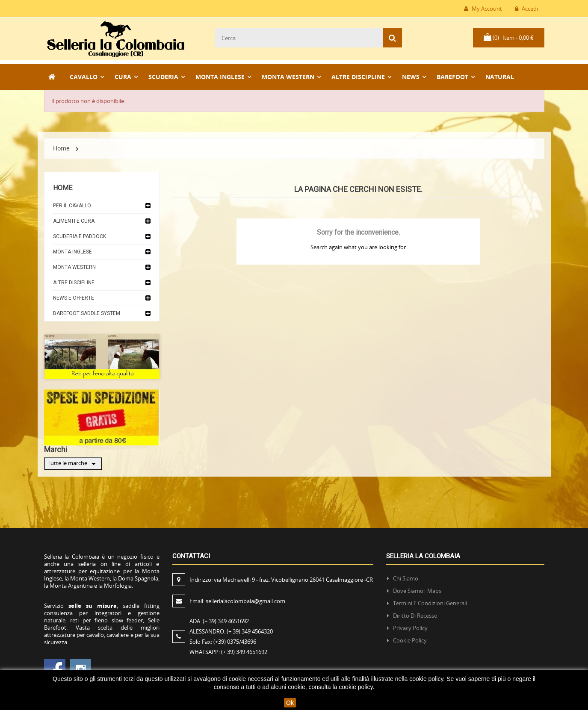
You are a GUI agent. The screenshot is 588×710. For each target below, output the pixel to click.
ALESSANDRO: (232, 631)
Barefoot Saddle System (87, 313)
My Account (483, 9)
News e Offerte (74, 298)
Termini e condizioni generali (430, 603)
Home (63, 188)
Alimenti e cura (74, 221)
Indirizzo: (282, 580)
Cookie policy (410, 640)
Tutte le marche (73, 464)
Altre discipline (74, 283)
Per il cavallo (72, 206)
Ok (290, 703)
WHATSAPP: (228, 652)
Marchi (56, 449)
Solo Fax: (223, 642)
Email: (237, 601)
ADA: (219, 621)
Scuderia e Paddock (80, 236)
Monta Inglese (72, 252)
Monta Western (74, 267)
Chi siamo (406, 578)
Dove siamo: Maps (418, 591)
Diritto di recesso (415, 616)
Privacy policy (410, 628)
